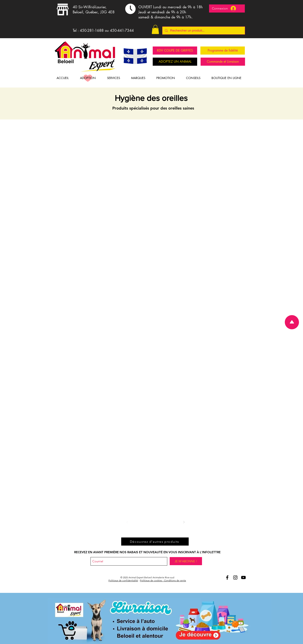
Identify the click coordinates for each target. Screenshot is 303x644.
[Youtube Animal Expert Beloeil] (243, 577)
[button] (155, 29)
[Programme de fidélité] (223, 51)
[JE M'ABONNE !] (186, 561)
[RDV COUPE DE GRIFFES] (175, 51)
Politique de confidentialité (123, 580)
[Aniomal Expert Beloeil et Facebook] (227, 577)
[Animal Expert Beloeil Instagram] (235, 577)
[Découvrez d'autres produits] (155, 542)
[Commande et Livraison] (223, 62)
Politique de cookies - (152, 580)
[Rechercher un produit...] (203, 31)
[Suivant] (184, 522)
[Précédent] (127, 522)
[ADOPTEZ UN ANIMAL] (175, 62)
